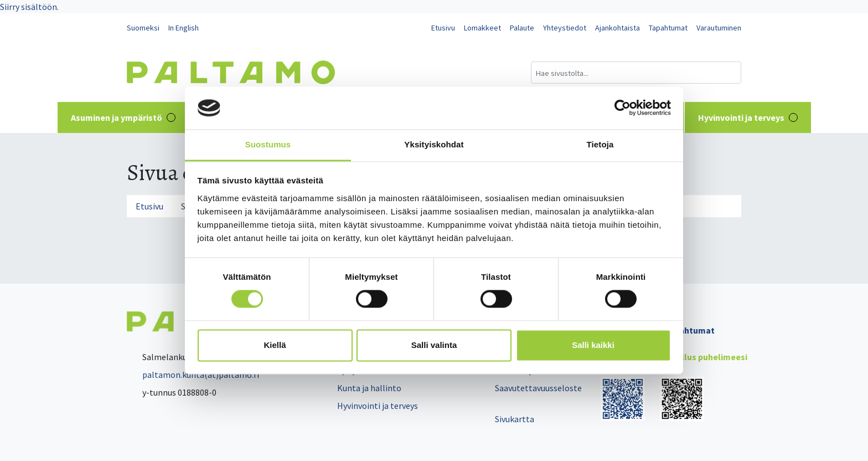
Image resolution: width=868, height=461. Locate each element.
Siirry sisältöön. (29, 7)
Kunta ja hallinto (369, 388)
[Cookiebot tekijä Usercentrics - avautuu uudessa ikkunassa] (622, 108)
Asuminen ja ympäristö (123, 117)
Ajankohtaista (618, 28)
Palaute (522, 28)
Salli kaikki (593, 345)
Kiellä (275, 345)
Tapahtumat (668, 28)
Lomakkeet (482, 28)
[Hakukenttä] (636, 73)
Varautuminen (719, 28)
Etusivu (443, 28)
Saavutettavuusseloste (538, 388)
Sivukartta (515, 419)
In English (184, 28)
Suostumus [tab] (268, 144)
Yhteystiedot (565, 28)
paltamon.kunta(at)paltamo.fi (193, 375)
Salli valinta (434, 345)
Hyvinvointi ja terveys (748, 117)
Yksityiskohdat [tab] (434, 144)
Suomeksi (143, 28)
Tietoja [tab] (600, 144)
